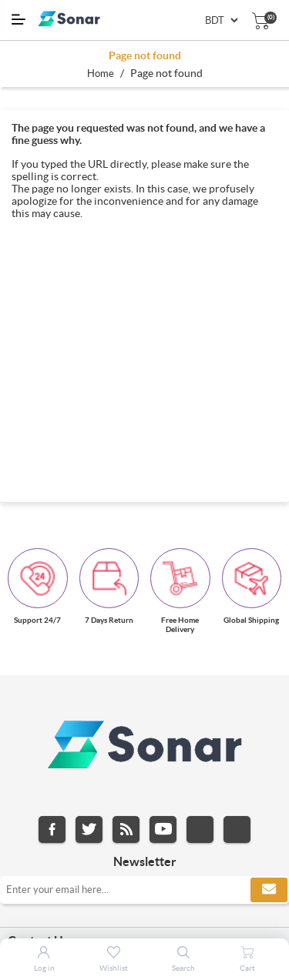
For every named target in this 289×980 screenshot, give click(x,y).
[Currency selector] (221, 20)
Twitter (89, 829)
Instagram (200, 829)
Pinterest (237, 829)
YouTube (163, 829)
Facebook (52, 829)
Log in (44, 968)
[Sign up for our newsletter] (144, 890)
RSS (126, 829)
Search (183, 968)
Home (101, 74)
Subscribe (269, 890)
